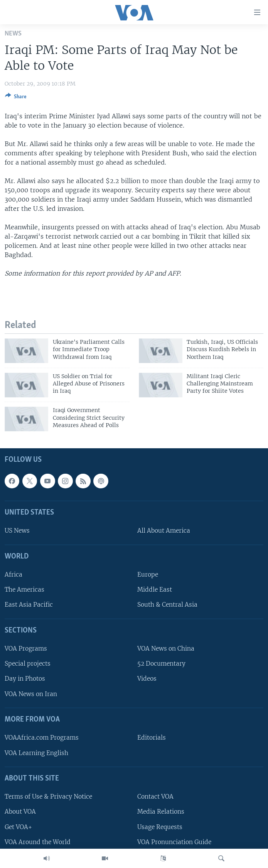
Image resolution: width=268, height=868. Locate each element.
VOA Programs (26, 648)
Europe (148, 574)
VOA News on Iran (31, 694)
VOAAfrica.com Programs (42, 738)
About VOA (20, 812)
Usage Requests (160, 827)
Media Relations (161, 812)
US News (17, 531)
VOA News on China (166, 648)
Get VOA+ (18, 827)
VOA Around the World (38, 842)
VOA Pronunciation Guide (174, 842)
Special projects (28, 664)
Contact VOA (155, 797)
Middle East (155, 590)
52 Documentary (161, 664)
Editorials (152, 738)
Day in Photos (25, 679)
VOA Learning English (36, 753)
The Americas (24, 590)
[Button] (16, 98)
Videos (147, 679)
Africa (13, 574)
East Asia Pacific (29, 605)
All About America (164, 531)
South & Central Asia (167, 605)
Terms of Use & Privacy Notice (48, 797)
